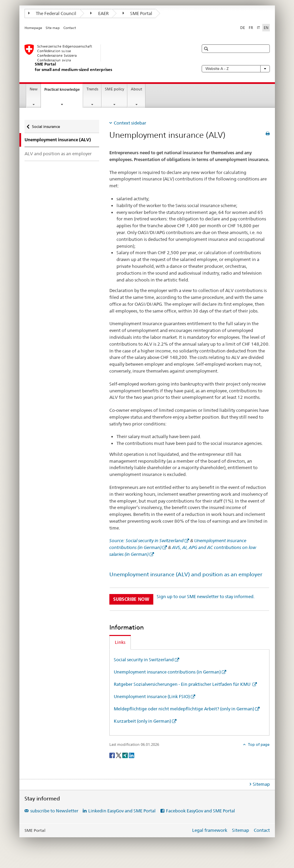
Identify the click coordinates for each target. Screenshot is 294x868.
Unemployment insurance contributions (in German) (167, 672)
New (34, 89)
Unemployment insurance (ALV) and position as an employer (186, 574)
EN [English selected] (266, 28)
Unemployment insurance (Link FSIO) (152, 696)
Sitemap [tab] (261, 784)
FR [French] (251, 28)
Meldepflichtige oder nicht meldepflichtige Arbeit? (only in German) (184, 709)
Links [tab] (120, 642)
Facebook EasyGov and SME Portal (200, 811)
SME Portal (138, 13)
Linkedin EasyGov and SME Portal (122, 811)
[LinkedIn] (131, 755)
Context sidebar (130, 123)
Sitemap (241, 830)
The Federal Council (52, 13)
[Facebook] (113, 755)
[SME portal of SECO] (105, 58)
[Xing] (126, 755)
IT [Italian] (258, 28)
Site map (53, 28)
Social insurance (46, 125)
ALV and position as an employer (58, 154)
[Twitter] (119, 755)
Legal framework (210, 830)
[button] (207, 49)
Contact (70, 28)
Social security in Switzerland (144, 660)
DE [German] (243, 28)
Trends (92, 89)
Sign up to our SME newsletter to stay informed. (206, 596)
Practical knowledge (64, 91)
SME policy (114, 89)
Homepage (33, 28)
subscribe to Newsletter (54, 811)
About (136, 89)
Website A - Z (236, 69)
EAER (99, 13)
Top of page (258, 744)
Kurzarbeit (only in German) (142, 721)
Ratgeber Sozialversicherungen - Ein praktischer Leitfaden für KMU (183, 684)
